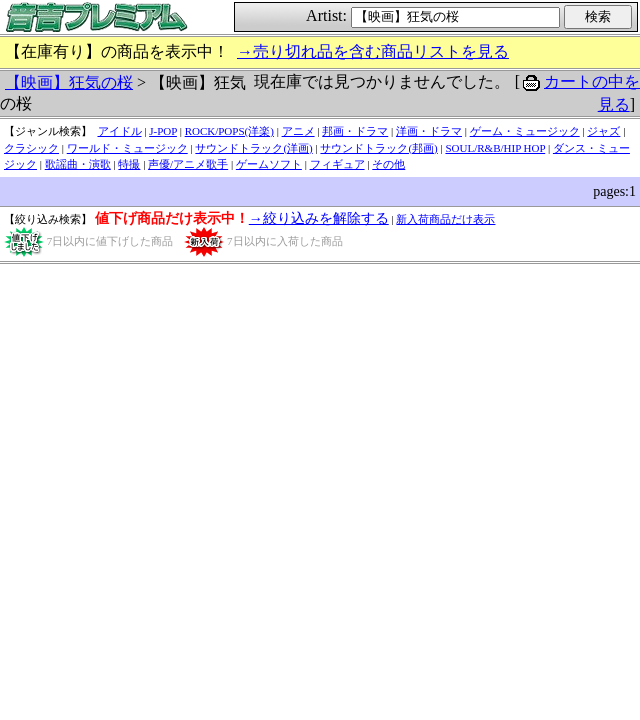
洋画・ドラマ (429, 131)
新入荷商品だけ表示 (445, 219)
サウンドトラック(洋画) (253, 148)
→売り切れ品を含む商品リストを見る (373, 51)
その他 (388, 164)
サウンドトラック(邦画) (378, 148)
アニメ (298, 131)
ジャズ (603, 131)
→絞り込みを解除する (319, 218)
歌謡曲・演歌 (78, 164)
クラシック (31, 148)
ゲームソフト (269, 164)
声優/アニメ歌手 (188, 164)
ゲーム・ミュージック (525, 131)
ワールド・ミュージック (127, 148)
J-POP (163, 131)
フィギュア (337, 164)
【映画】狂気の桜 (69, 82)
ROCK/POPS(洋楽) (229, 131)
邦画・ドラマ (355, 131)
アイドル (120, 131)
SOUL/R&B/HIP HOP (495, 148)
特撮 (129, 164)
